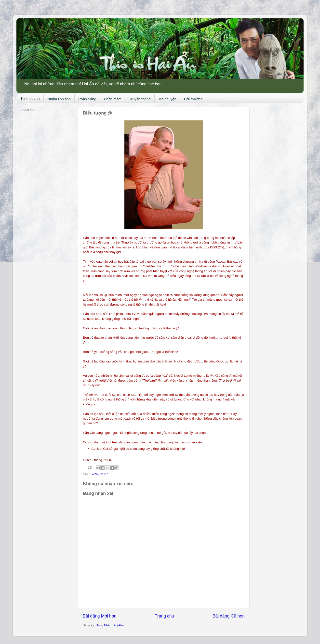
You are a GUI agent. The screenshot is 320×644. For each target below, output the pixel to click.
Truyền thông (140, 99)
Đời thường (193, 99)
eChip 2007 (100, 474)
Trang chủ (164, 616)
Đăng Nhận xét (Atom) (111, 625)
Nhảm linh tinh (59, 99)
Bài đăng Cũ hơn (229, 616)
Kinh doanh (30, 98)
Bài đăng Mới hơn (100, 616)
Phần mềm (113, 99)
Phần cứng (87, 99)
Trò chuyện (167, 99)
